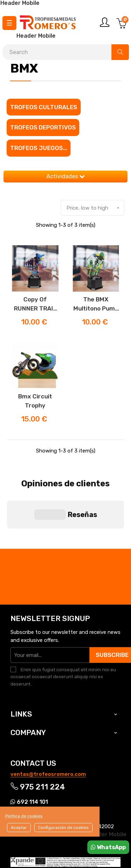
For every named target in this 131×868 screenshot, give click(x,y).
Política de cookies (24, 816)
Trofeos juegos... (39, 148)
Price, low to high (95, 208)
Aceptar (19, 828)
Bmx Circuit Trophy (35, 401)
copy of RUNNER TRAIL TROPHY (35, 304)
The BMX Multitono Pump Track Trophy (96, 304)
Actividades (66, 176)
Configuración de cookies (63, 828)
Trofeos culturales (44, 107)
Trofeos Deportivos (43, 127)
